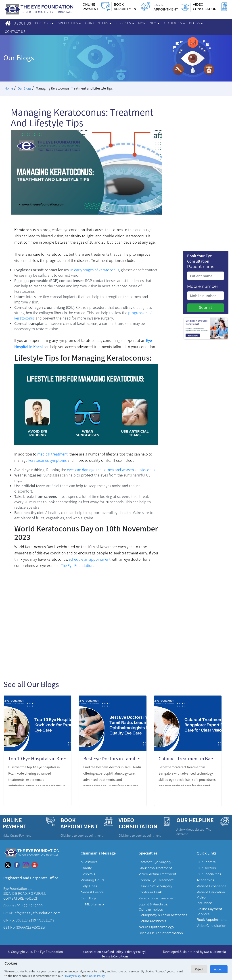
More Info (149, 23)
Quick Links (207, 853)
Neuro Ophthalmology (156, 927)
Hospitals (88, 874)
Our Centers (98, 23)
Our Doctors (206, 868)
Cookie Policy (96, 976)
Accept (219, 969)
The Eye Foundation (77, 565)
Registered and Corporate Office (31, 878)
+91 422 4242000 (29, 905)
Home (9, 88)
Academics (174, 23)
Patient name (201, 267)
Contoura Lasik (150, 892)
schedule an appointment (90, 559)
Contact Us (15, 31)
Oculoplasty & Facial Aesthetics (163, 915)
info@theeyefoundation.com (37, 913)
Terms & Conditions (115, 956)
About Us (23, 23)
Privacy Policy (72, 976)
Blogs (196, 23)
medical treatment (52, 454)
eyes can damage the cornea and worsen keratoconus (111, 470)
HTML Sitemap (92, 904)
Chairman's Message (98, 853)
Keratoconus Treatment (157, 898)
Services (125, 23)
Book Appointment (212, 920)
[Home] (8, 23)
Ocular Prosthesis (152, 921)
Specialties (69, 23)
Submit (206, 308)
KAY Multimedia (215, 952)
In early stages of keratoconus (95, 270)
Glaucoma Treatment (155, 868)
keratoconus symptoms (47, 460)
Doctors (44, 23)
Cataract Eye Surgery (155, 862)
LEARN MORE (50, 796)
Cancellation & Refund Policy (103, 952)
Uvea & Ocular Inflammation (161, 933)
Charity (86, 868)
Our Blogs (25, 88)
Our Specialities (209, 874)
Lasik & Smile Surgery (155, 886)
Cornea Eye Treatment (156, 880)
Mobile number (203, 286)
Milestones (89, 862)
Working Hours (92, 880)
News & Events (92, 892)
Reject (199, 969)
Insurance (204, 903)
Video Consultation (212, 926)
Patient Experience (212, 886)
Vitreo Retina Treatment (158, 874)
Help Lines (89, 886)
